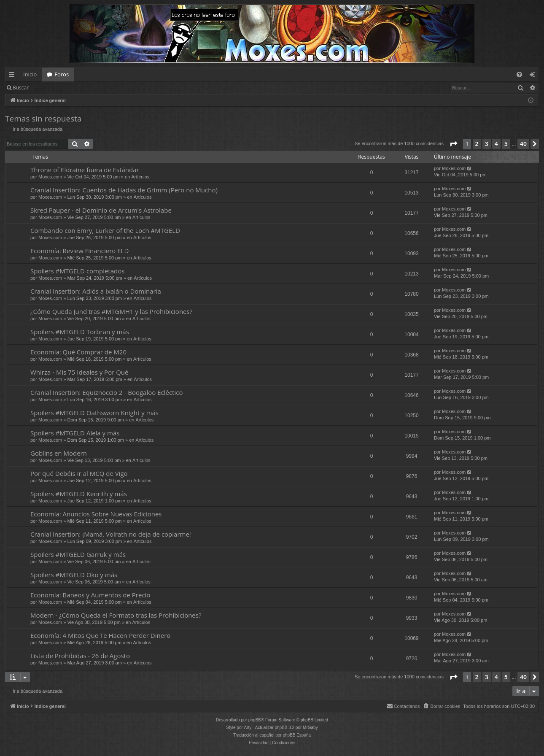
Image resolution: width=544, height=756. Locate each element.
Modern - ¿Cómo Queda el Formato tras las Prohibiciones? (116, 615)
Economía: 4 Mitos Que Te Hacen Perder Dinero (100, 635)
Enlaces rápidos (13, 76)
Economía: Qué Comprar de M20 (78, 352)
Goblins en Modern (59, 453)
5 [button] (506, 144)
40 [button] (523, 144)
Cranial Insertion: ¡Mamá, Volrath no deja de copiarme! (111, 534)
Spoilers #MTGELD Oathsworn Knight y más (94, 413)
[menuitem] (519, 74)
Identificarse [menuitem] (535, 76)
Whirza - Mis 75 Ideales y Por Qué (79, 372)
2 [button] (477, 144)
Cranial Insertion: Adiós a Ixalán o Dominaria (96, 291)
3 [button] (487, 144)
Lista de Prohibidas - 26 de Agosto (80, 656)
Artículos (141, 177)
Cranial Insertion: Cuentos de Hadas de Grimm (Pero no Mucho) (124, 190)
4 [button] (496, 144)
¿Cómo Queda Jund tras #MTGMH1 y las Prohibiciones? (111, 311)
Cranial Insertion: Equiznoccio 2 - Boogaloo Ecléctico (106, 392)
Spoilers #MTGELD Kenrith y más (79, 494)
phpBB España (297, 735)
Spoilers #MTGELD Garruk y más (78, 554)
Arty (248, 728)
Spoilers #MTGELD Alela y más (75, 433)
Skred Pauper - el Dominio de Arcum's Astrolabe (101, 210)
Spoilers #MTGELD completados (77, 271)
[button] (453, 144)
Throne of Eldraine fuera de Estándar (85, 170)
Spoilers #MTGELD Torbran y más (80, 332)
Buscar (21, 88)
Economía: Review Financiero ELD (79, 251)
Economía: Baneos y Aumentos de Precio (90, 595)
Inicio (30, 74)
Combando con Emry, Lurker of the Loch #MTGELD (105, 230)
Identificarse (55, 88)
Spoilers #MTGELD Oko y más (74, 575)
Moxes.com (50, 177)
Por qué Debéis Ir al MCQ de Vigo (79, 473)
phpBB (255, 720)
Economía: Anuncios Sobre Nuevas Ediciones (96, 514)
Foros (62, 74)
